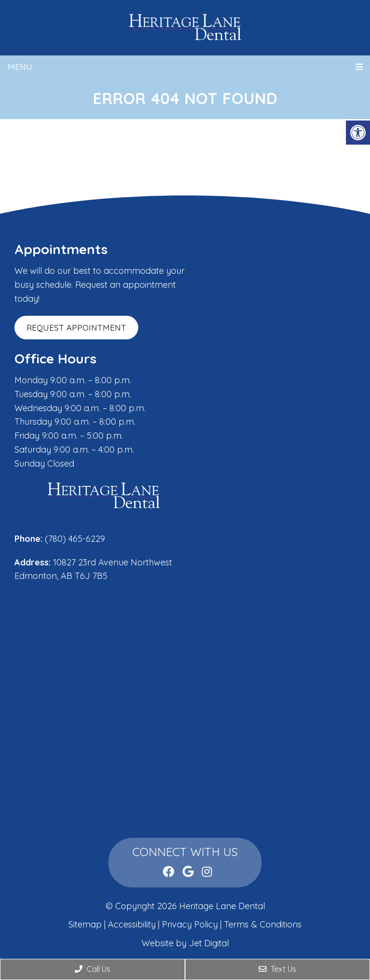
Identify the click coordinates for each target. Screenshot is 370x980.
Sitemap (85, 924)
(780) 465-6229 (75, 539)
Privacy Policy (191, 924)
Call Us (92, 969)
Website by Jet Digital (185, 943)
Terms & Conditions (263, 924)
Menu (20, 67)
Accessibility (132, 924)
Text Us (277, 969)
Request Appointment (76, 328)
